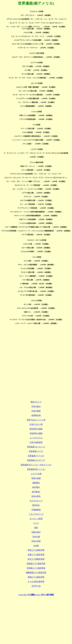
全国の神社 (36, 573)
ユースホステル (36, 479)
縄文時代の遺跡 (36, 470)
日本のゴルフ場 (36, 465)
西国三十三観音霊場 (36, 618)
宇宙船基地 (36, 551)
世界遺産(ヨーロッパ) (36, 488)
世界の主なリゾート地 (36, 461)
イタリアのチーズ (36, 555)
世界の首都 (36, 519)
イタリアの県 (36, 515)
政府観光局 (36, 456)
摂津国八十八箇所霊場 (36, 609)
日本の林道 (36, 452)
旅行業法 (36, 528)
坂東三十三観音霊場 (36, 595)
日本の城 (36, 578)
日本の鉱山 (36, 447)
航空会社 (36, 546)
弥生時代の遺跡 (36, 474)
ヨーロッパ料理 (36, 560)
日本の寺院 (36, 582)
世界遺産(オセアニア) (36, 501)
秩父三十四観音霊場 (36, 600)
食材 (36, 569)
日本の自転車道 (36, 483)
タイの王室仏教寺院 (36, 622)
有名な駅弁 (36, 537)
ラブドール (36, 627)
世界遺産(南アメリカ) (36, 510)
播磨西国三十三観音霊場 (36, 613)
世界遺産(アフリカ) (36, 497)
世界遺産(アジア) (36, 492)
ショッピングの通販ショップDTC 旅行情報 (36, 636)
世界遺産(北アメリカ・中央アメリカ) (36, 506)
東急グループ (36, 443)
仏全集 (36, 586)
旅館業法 (36, 524)
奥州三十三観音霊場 (36, 591)
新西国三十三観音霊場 (36, 604)
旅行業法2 (36, 533)
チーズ (36, 564)
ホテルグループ (36, 542)
